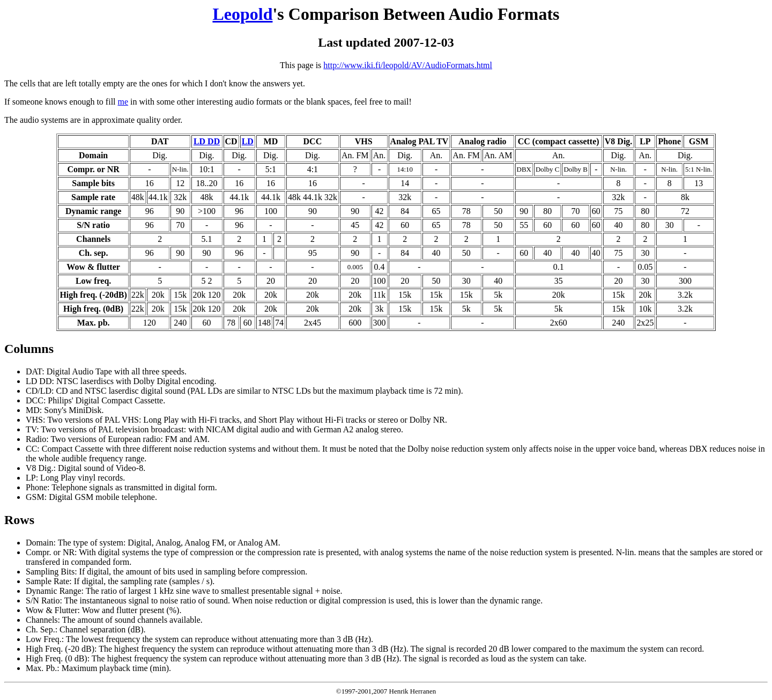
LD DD (207, 141)
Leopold (242, 14)
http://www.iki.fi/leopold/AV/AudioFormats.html (408, 65)
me (123, 102)
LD (248, 141)
